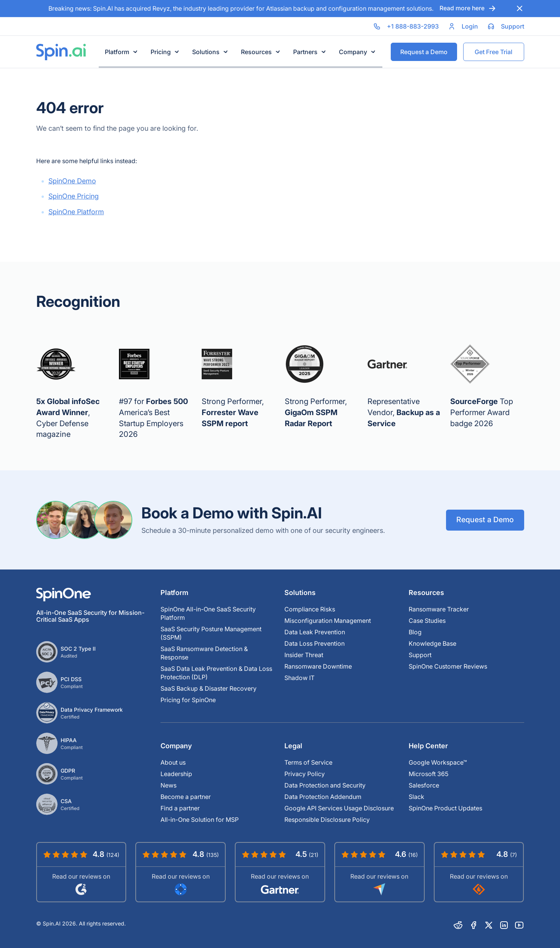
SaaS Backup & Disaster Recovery (209, 688)
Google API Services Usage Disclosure (339, 808)
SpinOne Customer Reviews (448, 666)
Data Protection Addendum (323, 797)
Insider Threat (304, 655)
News (168, 785)
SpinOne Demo (72, 181)
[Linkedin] (504, 925)
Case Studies (427, 621)
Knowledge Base (432, 643)
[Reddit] (458, 925)
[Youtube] (519, 925)
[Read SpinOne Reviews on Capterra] (379, 872)
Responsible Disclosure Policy (327, 820)
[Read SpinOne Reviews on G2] (81, 872)
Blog (415, 632)
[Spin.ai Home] (61, 52)
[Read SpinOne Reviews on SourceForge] (479, 872)
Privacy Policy (305, 774)
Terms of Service (308, 762)
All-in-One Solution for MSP (200, 820)
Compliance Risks (310, 609)
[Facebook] (473, 925)
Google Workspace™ (438, 762)
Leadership (176, 774)
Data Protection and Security (325, 785)
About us (173, 762)
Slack (416, 797)
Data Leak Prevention (315, 632)
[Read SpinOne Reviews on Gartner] (280, 872)
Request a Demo (485, 520)
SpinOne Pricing (74, 196)
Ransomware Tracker (439, 609)
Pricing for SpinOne (188, 700)
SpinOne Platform (76, 212)
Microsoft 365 (428, 774)
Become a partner (186, 797)
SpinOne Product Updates (445, 808)
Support (420, 655)
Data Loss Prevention (314, 643)
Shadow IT (299, 678)
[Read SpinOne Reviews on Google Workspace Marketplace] (181, 872)
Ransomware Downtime (318, 666)
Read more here (468, 8)
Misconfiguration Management (328, 621)
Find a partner (180, 808)
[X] (489, 925)
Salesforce (424, 785)
